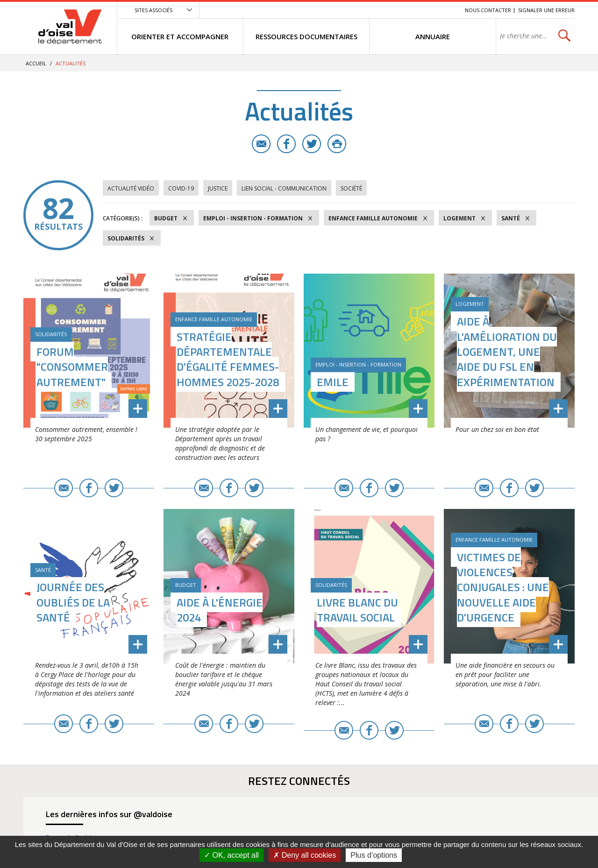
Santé (511, 218)
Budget (166, 218)
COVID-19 (181, 188)
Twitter (312, 144)
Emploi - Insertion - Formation (253, 218)
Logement (459, 218)
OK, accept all (231, 855)
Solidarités (126, 238)
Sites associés (153, 10)
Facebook (286, 144)
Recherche (445, 10)
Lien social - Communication (284, 188)
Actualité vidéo (131, 188)
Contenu (414, 10)
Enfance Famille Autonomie (373, 218)
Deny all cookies (305, 855)
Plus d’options (374, 855)
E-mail (261, 144)
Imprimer (337, 144)
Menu (390, 10)
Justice (218, 188)
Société (351, 188)
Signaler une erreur (546, 10)
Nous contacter (488, 10)
